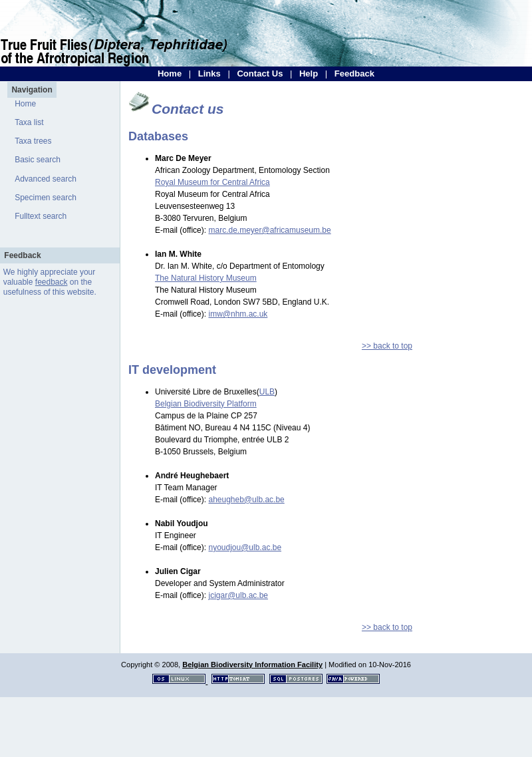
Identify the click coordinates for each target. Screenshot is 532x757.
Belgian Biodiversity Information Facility (252, 665)
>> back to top (387, 346)
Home (170, 74)
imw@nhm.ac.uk (238, 314)
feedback (52, 282)
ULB (267, 392)
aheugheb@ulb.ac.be (246, 500)
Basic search (38, 160)
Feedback (354, 74)
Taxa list (29, 122)
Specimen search (46, 198)
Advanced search (46, 179)
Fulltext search (41, 216)
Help (309, 74)
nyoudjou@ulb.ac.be (245, 547)
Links (209, 74)
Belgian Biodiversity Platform (206, 404)
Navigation (32, 90)
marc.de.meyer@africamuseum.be (269, 230)
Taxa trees (33, 141)
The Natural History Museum (206, 278)
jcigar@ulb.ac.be (238, 595)
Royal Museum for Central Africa (212, 182)
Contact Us (260, 74)
